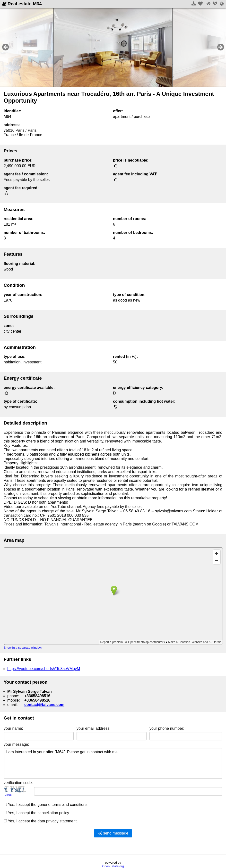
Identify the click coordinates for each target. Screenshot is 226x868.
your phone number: (167, 728)
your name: (13, 728)
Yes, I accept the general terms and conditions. (46, 805)
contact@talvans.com (44, 705)
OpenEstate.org (113, 866)
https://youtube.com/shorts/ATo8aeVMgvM (44, 669)
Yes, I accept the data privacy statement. (41, 821)
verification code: (18, 783)
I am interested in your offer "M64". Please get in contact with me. (113, 763)
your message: (16, 744)
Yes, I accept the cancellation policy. (37, 813)
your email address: (94, 728)
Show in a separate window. (23, 648)
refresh (9, 795)
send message (113, 833)
